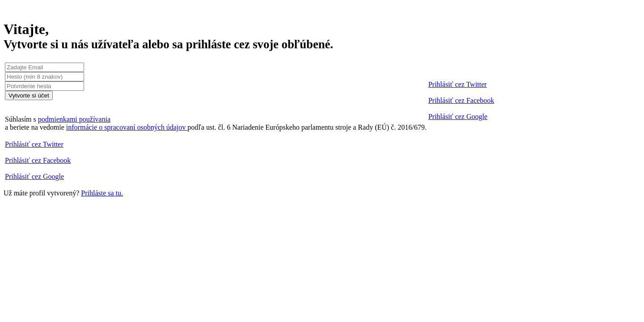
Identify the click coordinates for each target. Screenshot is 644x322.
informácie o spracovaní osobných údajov (127, 127)
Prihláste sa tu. (102, 193)
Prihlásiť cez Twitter (458, 84)
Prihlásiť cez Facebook (461, 100)
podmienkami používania (74, 119)
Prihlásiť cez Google (458, 117)
